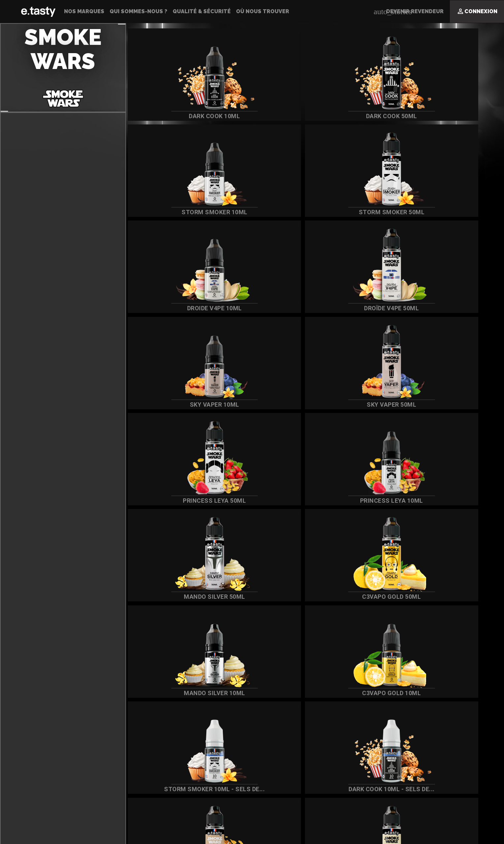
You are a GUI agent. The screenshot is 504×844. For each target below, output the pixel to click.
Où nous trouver (263, 11)
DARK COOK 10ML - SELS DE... (375, 789)
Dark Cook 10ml (209, 116)
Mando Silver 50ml (209, 597)
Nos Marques (84, 11)
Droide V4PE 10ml (209, 308)
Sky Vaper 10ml (209, 405)
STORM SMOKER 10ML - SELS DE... (209, 789)
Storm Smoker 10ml (209, 212)
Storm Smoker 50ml (375, 212)
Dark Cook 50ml (375, 116)
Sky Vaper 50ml (375, 405)
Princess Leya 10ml (375, 501)
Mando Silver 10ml (209, 693)
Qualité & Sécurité (202, 11)
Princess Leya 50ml (209, 501)
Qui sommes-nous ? (138, 11)
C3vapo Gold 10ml (375, 693)
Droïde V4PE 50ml (375, 308)
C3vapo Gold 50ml (375, 597)
